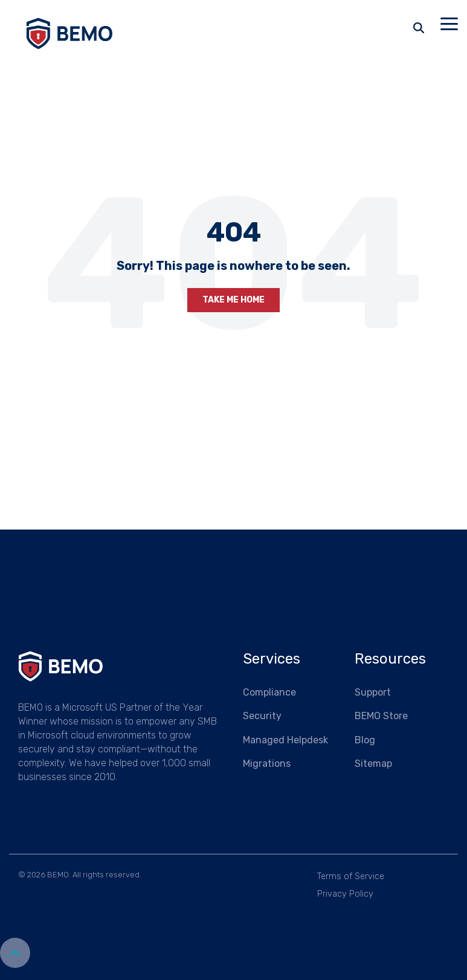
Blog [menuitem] (365, 740)
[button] (449, 23)
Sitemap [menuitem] (373, 764)
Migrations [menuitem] (267, 764)
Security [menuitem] (262, 716)
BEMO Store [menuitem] (381, 716)
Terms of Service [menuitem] (351, 876)
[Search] (419, 28)
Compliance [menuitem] (269, 692)
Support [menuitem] (373, 692)
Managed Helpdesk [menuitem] (285, 740)
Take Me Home (234, 300)
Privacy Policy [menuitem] (345, 894)
